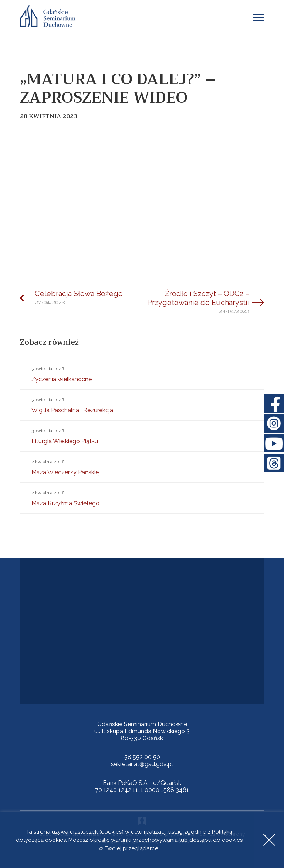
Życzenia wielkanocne (142, 373)
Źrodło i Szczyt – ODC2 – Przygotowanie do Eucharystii (198, 298)
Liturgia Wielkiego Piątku (142, 435)
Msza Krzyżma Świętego (142, 498)
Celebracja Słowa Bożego (79, 294)
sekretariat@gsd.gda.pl (142, 764)
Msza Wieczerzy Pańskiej (142, 467)
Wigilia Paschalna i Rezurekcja (142, 404)
